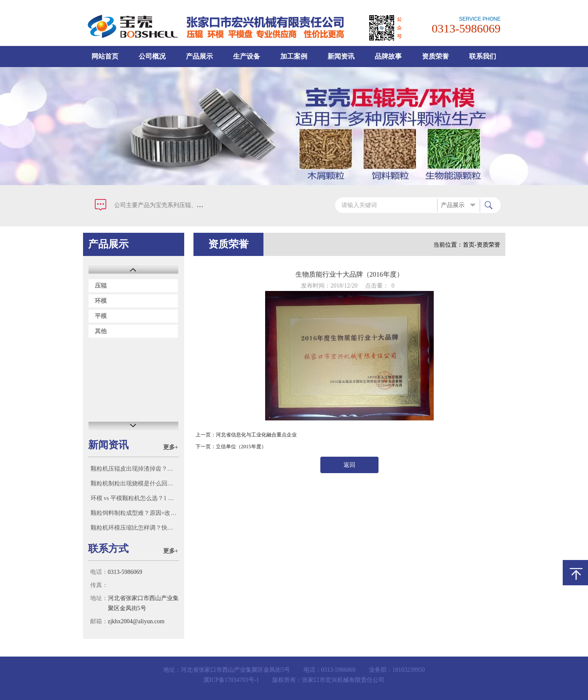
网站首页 (105, 56)
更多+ (171, 447)
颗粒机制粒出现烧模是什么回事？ (135, 483)
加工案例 (294, 56)
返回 (349, 465)
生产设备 (247, 56)
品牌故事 (388, 56)
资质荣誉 (435, 56)
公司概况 (152, 56)
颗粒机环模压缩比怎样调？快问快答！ (135, 528)
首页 (469, 245)
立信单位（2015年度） (241, 447)
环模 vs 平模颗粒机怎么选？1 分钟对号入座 (135, 498)
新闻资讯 (341, 56)
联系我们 (483, 56)
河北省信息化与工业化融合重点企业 (256, 435)
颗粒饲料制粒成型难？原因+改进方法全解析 (135, 513)
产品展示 (199, 56)
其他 (101, 331)
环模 (101, 301)
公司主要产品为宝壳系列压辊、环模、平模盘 (173, 205)
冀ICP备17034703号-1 (231, 680)
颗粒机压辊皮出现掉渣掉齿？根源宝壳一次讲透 (135, 469)
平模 (101, 316)
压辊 (101, 286)
